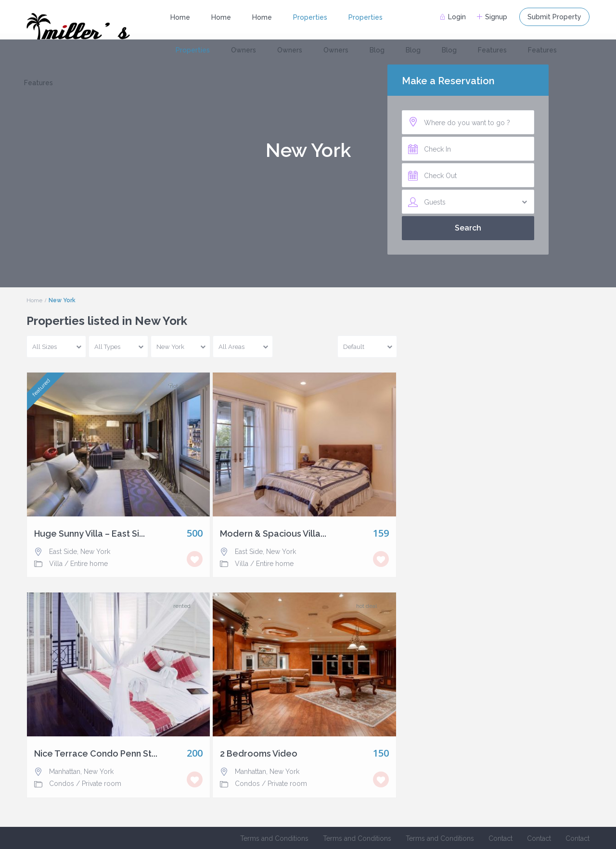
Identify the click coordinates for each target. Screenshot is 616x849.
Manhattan (65, 772)
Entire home (89, 564)
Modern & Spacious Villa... (273, 534)
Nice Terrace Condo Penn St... (96, 754)
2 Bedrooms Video (259, 754)
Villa (56, 564)
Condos (62, 784)
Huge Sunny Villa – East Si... (90, 534)
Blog (377, 50)
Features (492, 50)
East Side (63, 552)
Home (180, 17)
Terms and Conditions (274, 838)
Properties (310, 17)
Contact (500, 838)
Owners (244, 50)
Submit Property (554, 17)
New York (95, 552)
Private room (102, 784)
